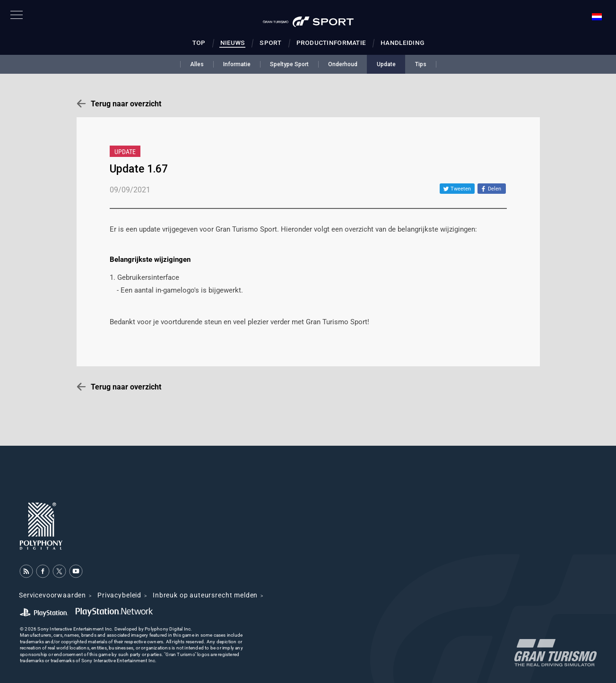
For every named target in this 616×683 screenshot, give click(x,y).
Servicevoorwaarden (52, 595)
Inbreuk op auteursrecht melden (205, 595)
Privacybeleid (119, 595)
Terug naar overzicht (126, 104)
